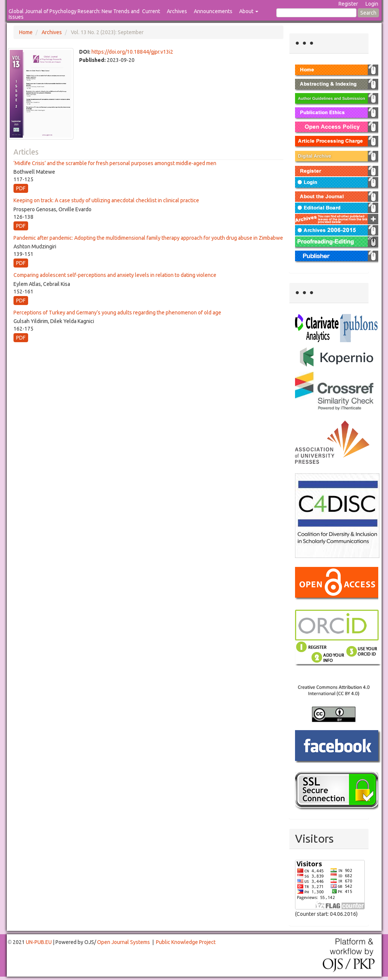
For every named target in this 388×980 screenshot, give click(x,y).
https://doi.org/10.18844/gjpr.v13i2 (132, 52)
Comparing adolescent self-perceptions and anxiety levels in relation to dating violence (115, 275)
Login (372, 4)
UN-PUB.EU (39, 942)
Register (348, 4)
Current (151, 11)
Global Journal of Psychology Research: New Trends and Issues (74, 14)
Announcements (213, 11)
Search (368, 13)
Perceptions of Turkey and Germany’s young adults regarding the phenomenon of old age (117, 313)
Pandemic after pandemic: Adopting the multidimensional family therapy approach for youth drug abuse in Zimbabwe (148, 238)
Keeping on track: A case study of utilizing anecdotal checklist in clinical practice (106, 200)
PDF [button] (21, 188)
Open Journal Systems (124, 942)
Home (26, 32)
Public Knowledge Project (186, 942)
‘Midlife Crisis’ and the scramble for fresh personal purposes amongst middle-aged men (115, 163)
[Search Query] (316, 13)
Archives (177, 11)
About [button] (249, 11)
